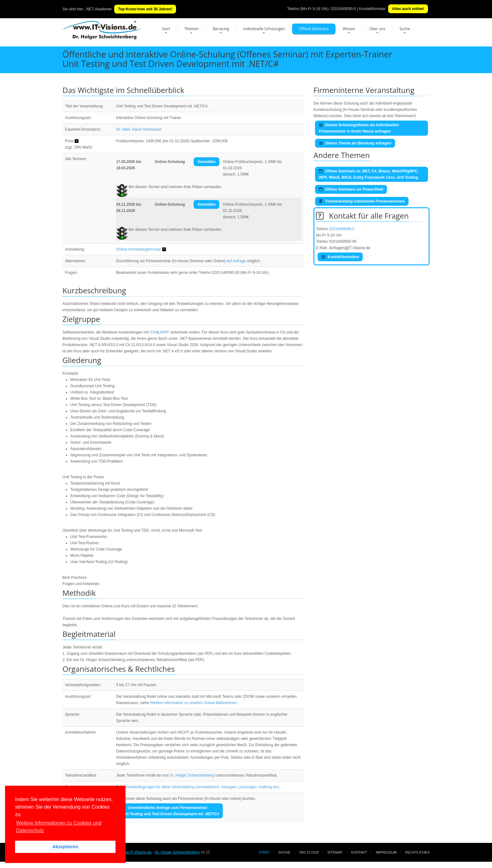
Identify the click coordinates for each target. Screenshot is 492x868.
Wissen (349, 29)
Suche (405, 29)
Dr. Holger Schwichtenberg (192, 775)
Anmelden (206, 162)
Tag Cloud (309, 852)
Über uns (377, 29)
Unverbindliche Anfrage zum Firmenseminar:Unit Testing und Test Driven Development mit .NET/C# (170, 811)
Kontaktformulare (340, 257)
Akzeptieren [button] (65, 847)
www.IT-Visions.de (136, 852)
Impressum (386, 852)
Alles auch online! (408, 9)
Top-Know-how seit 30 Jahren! (145, 9)
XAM (154, 332)
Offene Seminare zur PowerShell (351, 189)
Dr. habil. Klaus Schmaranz (139, 129)
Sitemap (335, 852)
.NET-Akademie (99, 9)
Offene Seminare (314, 29)
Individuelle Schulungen (264, 29)
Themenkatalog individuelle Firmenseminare (362, 201)
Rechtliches (417, 852)
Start (166, 29)
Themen (191, 29)
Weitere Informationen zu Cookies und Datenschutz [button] (59, 827)
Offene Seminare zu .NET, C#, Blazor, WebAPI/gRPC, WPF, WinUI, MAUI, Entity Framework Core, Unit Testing (369, 174)
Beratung (221, 29)
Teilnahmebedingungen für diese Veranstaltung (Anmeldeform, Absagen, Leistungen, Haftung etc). (198, 787)
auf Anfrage (236, 261)
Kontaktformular (372, 9)
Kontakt (359, 852)
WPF (165, 332)
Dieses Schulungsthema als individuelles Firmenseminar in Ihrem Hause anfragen (359, 128)
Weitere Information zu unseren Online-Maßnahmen (194, 703)
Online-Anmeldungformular (139, 249)
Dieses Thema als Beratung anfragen (355, 143)
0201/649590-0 (343, 9)
